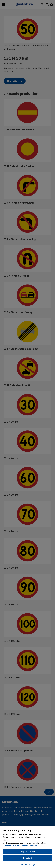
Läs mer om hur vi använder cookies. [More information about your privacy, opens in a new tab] (21, 846)
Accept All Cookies (27, 852)
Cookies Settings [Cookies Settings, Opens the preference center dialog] (27, 864)
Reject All (27, 858)
